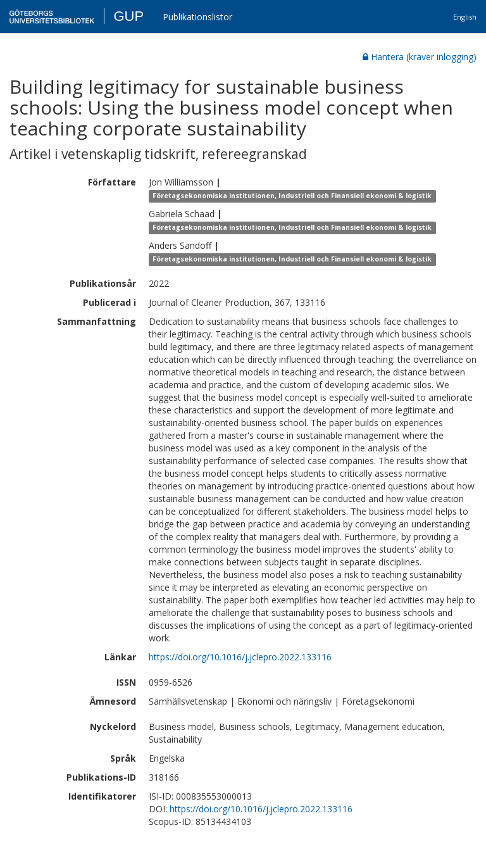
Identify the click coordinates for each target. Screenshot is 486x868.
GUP (128, 16)
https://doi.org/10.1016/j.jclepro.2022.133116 (240, 657)
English (465, 17)
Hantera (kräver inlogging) (420, 57)
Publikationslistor (197, 17)
